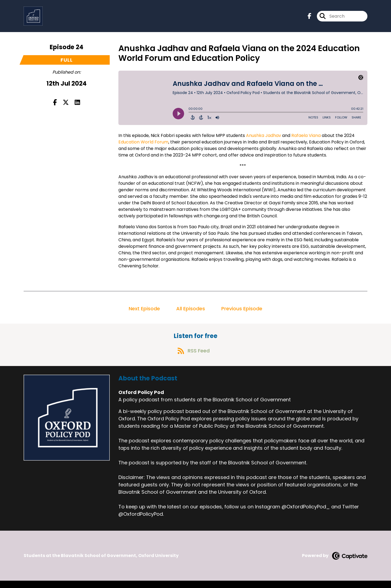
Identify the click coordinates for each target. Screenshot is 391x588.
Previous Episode (242, 312)
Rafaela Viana (306, 139)
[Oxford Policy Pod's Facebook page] (310, 18)
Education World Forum (143, 145)
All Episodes (191, 312)
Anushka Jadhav (264, 139)
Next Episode (144, 312)
